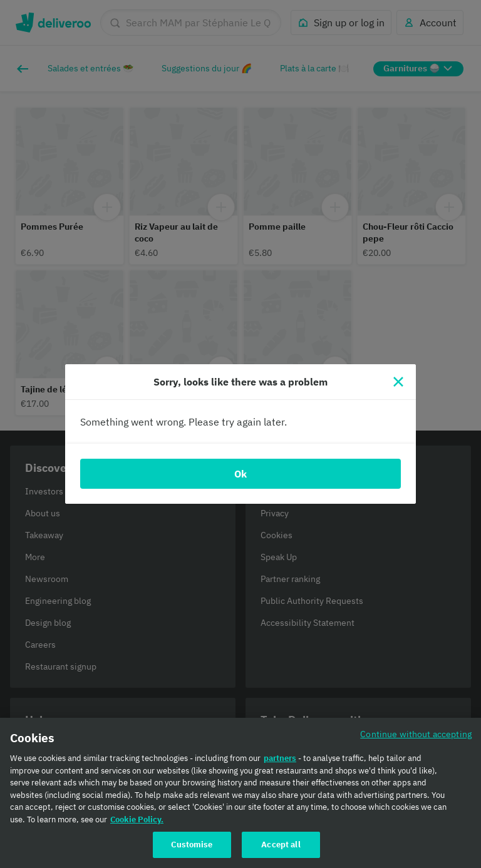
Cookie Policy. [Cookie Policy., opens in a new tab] (137, 819)
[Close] (398, 382)
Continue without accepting (416, 734)
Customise (192, 845)
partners (280, 758)
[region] (240, 793)
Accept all (281, 845)
